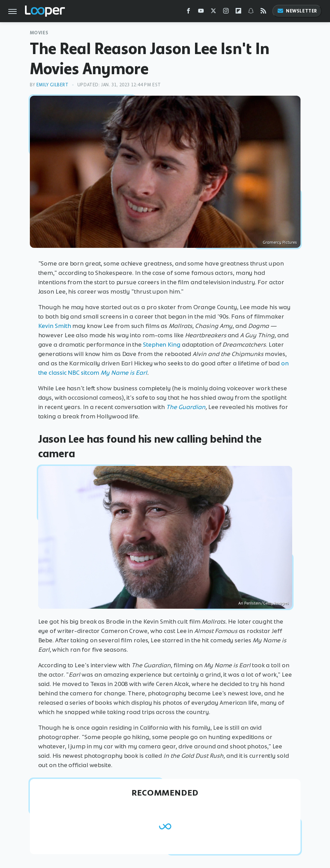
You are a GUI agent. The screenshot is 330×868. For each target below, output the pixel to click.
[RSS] (263, 12)
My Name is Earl (124, 373)
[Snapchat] (251, 12)
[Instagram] (226, 12)
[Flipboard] (238, 12)
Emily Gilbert (53, 85)
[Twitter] (213, 12)
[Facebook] (188, 12)
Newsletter (297, 11)
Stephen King (162, 345)
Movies (39, 33)
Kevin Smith (55, 326)
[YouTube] (201, 12)
